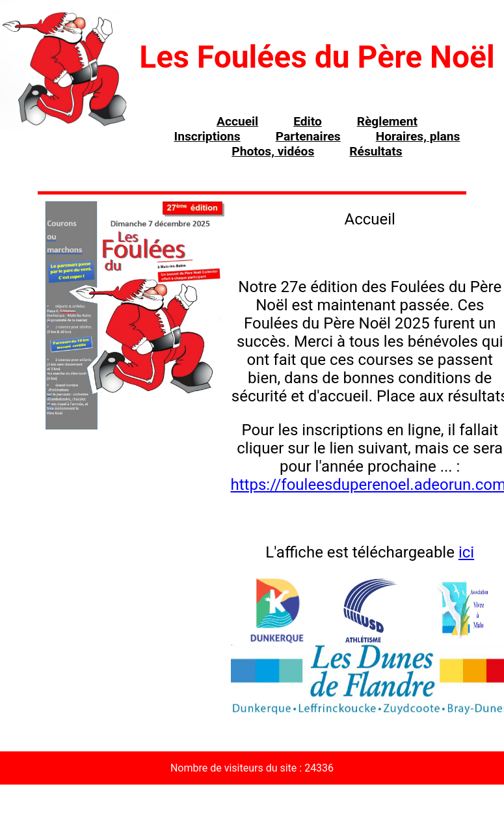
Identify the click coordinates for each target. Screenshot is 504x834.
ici (466, 552)
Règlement (387, 121)
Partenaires (308, 136)
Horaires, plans (418, 136)
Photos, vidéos (273, 151)
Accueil (237, 121)
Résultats (376, 151)
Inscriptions (207, 136)
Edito (308, 121)
